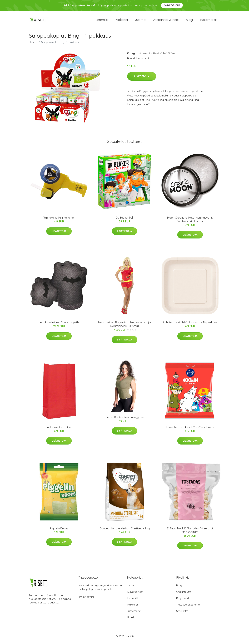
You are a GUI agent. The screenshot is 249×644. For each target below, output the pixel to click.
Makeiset (122, 21)
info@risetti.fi (86, 599)
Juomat (141, 21)
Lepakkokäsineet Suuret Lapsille (59, 324)
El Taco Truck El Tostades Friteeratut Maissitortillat (190, 532)
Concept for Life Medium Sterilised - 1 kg (125, 530)
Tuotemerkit (208, 21)
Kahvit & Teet (168, 55)
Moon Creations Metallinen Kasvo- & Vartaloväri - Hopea (190, 221)
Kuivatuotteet (151, 55)
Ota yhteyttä (184, 594)
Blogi (189, 21)
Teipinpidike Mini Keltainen (59, 219)
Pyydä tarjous (172, 5)
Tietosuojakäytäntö (188, 606)
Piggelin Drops (59, 530)
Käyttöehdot (184, 600)
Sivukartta (182, 613)
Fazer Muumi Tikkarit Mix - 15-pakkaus (190, 429)
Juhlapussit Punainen (59, 429)
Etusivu (33, 44)
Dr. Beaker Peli (124, 219)
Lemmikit (102, 21)
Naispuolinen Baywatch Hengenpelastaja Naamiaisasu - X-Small (124, 326)
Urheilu (131, 619)
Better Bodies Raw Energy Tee (125, 419)
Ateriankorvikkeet (166, 21)
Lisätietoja (142, 78)
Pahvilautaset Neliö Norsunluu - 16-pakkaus (190, 324)
